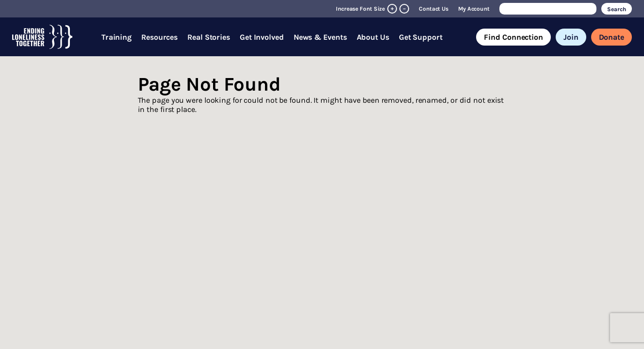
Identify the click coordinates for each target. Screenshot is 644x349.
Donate (611, 37)
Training (116, 37)
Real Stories (209, 37)
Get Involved (262, 37)
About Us (373, 37)
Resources (159, 37)
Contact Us (434, 9)
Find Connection (513, 37)
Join (571, 37)
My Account (474, 9)
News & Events (320, 37)
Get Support (421, 37)
